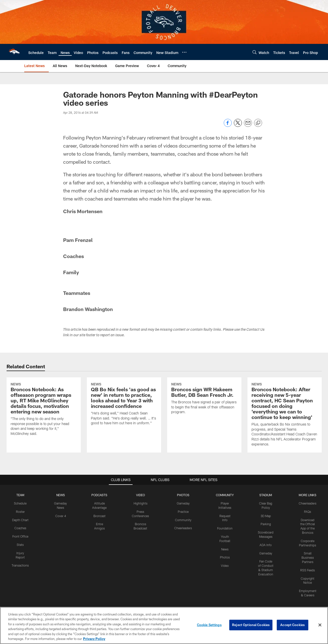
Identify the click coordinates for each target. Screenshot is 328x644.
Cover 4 (61, 516)
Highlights (141, 503)
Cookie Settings (209, 625)
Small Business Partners (308, 557)
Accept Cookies (293, 625)
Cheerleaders (183, 528)
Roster (20, 512)
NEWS (61, 495)
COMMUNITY (225, 495)
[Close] (320, 625)
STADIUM (266, 495)
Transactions (20, 565)
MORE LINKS (308, 495)
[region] (164, 625)
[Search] (255, 52)
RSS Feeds (308, 570)
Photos (225, 557)
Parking (266, 524)
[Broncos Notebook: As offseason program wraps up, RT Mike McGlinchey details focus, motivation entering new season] (44, 410)
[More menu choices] (184, 52)
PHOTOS (183, 495)
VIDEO (141, 495)
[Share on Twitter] (238, 125)
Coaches (20, 528)
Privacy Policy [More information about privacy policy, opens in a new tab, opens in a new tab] (94, 639)
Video (225, 566)
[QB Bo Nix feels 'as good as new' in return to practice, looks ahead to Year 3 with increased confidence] (124, 404)
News (225, 549)
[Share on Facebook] (228, 125)
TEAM (20, 495)
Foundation (225, 528)
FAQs (308, 512)
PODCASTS (99, 495)
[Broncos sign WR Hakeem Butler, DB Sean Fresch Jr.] (204, 399)
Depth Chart (20, 520)
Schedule (20, 503)
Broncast (99, 516)
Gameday (183, 503)
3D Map (266, 516)
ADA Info (266, 545)
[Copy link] (258, 123)
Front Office (20, 536)
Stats (20, 545)
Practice (183, 512)
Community (183, 520)
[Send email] (248, 125)
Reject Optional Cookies (251, 625)
